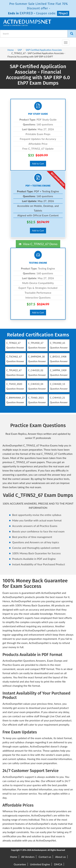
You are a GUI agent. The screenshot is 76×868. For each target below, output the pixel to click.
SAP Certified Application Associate (44, 50)
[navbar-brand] (7, 41)
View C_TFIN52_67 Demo (38, 244)
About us (60, 857)
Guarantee (20, 864)
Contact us (45, 857)
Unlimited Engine (40, 864)
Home (11, 50)
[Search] (72, 34)
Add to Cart (38, 164)
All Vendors (28, 857)
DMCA (58, 864)
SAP (20, 50)
